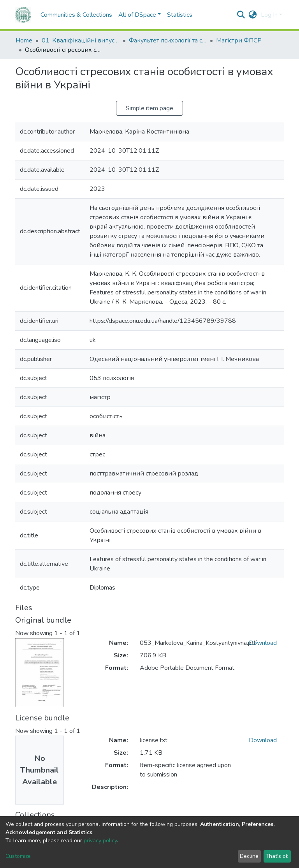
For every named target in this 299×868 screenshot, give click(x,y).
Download (263, 643)
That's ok (277, 856)
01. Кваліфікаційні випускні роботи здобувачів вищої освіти (81, 40)
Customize (18, 856)
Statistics (180, 15)
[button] (253, 15)
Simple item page (149, 108)
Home (24, 40)
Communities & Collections (76, 15)
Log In (269, 15)
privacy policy (100, 841)
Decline (249, 856)
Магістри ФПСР (239, 40)
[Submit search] (241, 15)
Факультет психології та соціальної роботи (168, 40)
